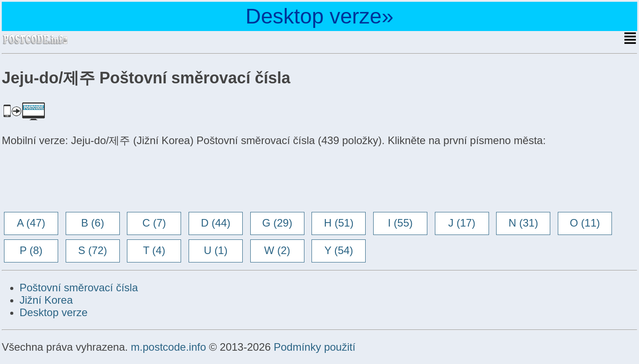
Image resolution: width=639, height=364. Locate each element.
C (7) (154, 223)
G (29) (277, 223)
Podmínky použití (315, 347)
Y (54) (339, 250)
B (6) (93, 223)
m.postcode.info (168, 347)
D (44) (216, 223)
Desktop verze (53, 312)
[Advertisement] (73, 180)
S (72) (93, 250)
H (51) (339, 223)
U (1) (215, 250)
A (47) (31, 223)
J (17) (462, 223)
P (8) (31, 250)
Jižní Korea (46, 300)
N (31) (523, 223)
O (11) (585, 223)
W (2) (277, 250)
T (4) (154, 250)
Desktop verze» (319, 16)
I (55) (400, 223)
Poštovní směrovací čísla (79, 288)
